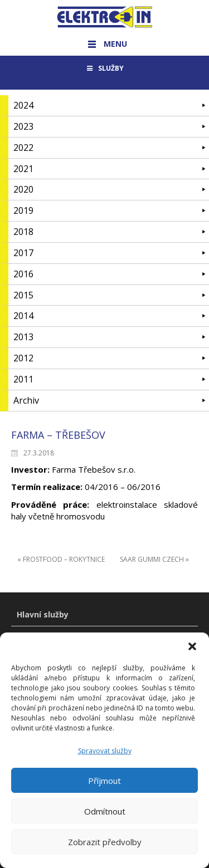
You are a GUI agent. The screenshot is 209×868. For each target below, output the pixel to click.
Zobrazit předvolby (105, 849)
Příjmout (104, 787)
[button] (192, 653)
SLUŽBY (104, 68)
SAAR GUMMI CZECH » (154, 559)
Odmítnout (105, 818)
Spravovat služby (105, 757)
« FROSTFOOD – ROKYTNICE (61, 559)
